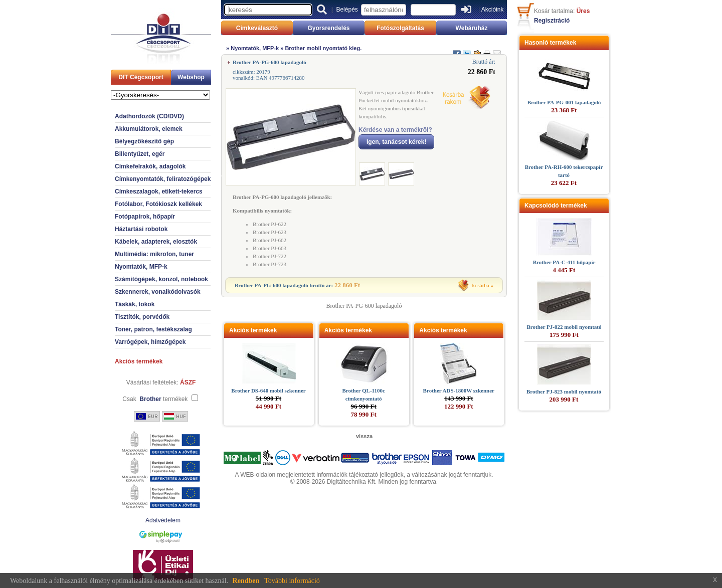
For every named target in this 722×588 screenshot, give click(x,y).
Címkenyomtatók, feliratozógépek (163, 179)
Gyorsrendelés (328, 28)
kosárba (481, 285)
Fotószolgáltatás (400, 28)
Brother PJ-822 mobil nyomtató (564, 327)
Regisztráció (552, 21)
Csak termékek (155, 399)
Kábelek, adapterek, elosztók (156, 242)
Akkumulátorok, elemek (149, 129)
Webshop (191, 77)
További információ (292, 581)
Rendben (246, 581)
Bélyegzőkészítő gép (144, 141)
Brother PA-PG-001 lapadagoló (564, 102)
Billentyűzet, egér (140, 154)
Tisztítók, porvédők (142, 317)
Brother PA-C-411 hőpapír (564, 262)
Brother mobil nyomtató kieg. (323, 48)
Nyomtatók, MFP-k (141, 267)
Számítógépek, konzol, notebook (161, 279)
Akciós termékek (139, 361)
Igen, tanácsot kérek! (396, 142)
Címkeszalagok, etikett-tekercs (159, 191)
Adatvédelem (163, 520)
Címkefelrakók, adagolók (150, 166)
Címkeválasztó (257, 28)
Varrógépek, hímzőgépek (150, 342)
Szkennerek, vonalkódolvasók (158, 292)
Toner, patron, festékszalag (153, 329)
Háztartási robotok (141, 229)
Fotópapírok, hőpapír (145, 217)
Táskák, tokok (135, 304)
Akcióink (493, 10)
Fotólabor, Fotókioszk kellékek (158, 204)
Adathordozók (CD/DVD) (149, 116)
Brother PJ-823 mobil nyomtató (564, 391)
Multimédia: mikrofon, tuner (154, 254)
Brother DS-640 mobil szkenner (268, 390)
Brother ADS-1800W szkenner (459, 390)
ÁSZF (188, 382)
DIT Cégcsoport (141, 77)
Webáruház (472, 28)
